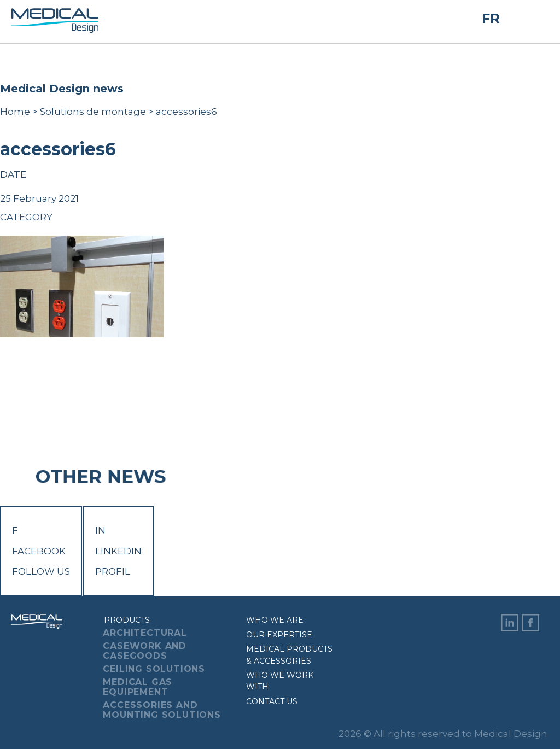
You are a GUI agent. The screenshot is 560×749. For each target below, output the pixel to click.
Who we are (275, 620)
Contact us (272, 701)
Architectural (145, 633)
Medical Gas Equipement (138, 687)
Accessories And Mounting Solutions (162, 710)
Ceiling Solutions (154, 669)
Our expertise (279, 635)
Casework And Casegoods (145, 651)
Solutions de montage (93, 112)
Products (127, 620)
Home (15, 112)
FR (491, 19)
